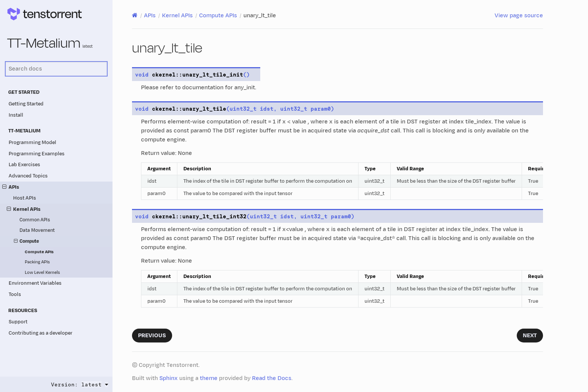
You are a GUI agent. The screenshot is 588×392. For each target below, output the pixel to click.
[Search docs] (56, 69)
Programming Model (32, 142)
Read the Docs (272, 378)
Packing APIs (37, 262)
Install (16, 115)
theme (209, 378)
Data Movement (37, 231)
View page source (519, 16)
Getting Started (26, 104)
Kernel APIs (24, 209)
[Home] (135, 15)
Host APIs (25, 198)
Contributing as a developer (40, 333)
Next (530, 336)
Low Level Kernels (42, 273)
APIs (11, 187)
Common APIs (35, 220)
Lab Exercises (24, 164)
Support (18, 322)
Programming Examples (37, 154)
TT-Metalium (50, 44)
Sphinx (169, 378)
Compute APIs (39, 252)
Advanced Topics (28, 176)
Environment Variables (35, 283)
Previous (152, 336)
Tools (15, 294)
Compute (27, 242)
